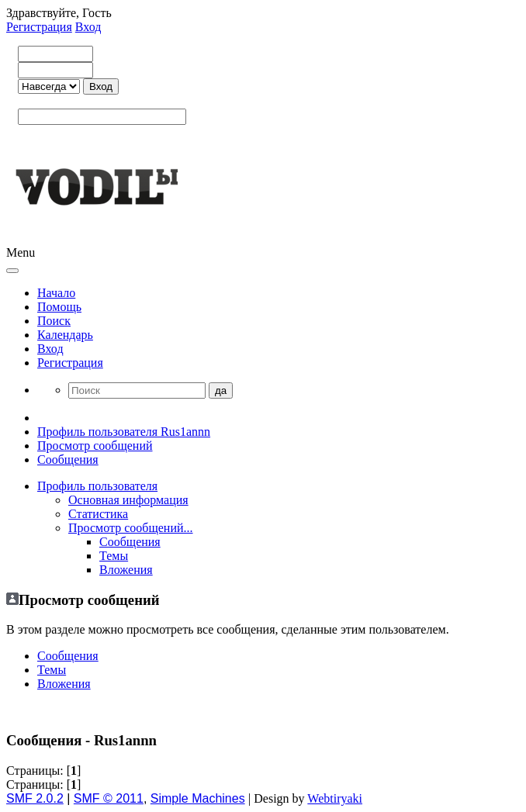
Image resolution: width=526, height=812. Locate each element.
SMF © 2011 (109, 798)
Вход (88, 27)
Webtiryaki (335, 798)
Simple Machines (198, 798)
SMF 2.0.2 (35, 798)
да (221, 390)
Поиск (54, 321)
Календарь (65, 335)
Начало (56, 293)
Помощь (59, 307)
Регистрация (39, 27)
